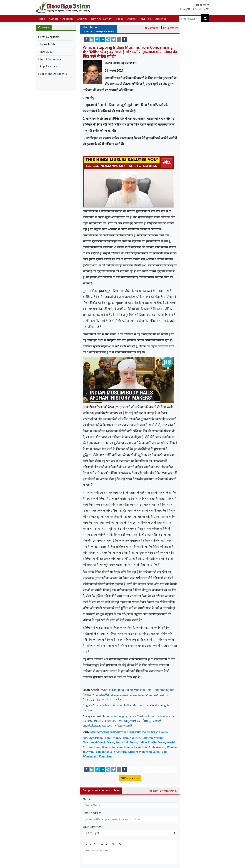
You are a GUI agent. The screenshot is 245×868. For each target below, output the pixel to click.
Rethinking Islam (50, 37)
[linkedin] (103, 39)
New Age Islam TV (101, 19)
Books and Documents (53, 74)
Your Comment (93, 827)
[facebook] (86, 39)
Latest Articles (48, 44)
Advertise (145, 19)
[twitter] (97, 39)
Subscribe (161, 19)
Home (41, 19)
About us (68, 19)
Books (119, 19)
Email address (92, 813)
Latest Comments (50, 59)
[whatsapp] (92, 39)
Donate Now (130, 778)
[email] (119, 39)
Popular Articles (49, 66)
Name (87, 799)
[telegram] (108, 39)
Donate (131, 19)
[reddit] (114, 39)
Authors (54, 19)
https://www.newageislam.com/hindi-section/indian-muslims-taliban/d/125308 (129, 732)
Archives (82, 19)
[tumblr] (125, 39)
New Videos (47, 52)
